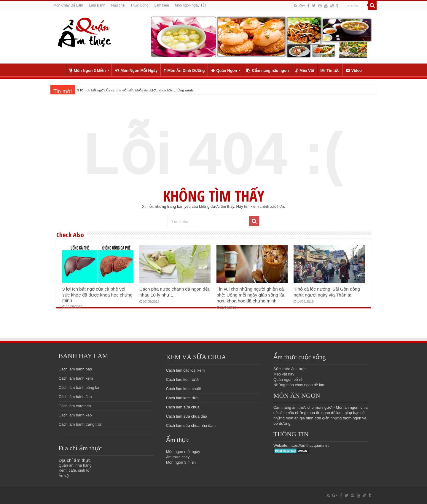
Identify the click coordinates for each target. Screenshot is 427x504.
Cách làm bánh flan (75, 397)
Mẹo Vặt (305, 70)
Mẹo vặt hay (284, 374)
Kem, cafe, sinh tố (74, 470)
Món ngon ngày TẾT (191, 5)
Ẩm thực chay (178, 457)
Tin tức (330, 70)
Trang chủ (58, 70)
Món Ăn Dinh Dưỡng (184, 70)
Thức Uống (139, 5)
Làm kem (161, 5)
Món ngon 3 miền (181, 462)
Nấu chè (118, 5)
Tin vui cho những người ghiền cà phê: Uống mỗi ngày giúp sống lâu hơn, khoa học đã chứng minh (251, 295)
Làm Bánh (97, 5)
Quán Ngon (224, 70)
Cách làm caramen (75, 406)
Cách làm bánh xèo (75, 415)
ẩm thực (299, 407)
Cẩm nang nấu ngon (267, 70)
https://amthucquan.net (309, 445)
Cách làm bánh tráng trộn (81, 424)
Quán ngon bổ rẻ (288, 379)
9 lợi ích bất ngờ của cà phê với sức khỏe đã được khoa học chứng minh (135, 90)
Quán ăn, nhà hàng (75, 465)
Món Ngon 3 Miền (87, 70)
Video (354, 70)
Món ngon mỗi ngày (183, 452)
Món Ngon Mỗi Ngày (136, 70)
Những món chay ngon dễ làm (299, 385)
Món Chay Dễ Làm (68, 5)
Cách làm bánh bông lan (80, 387)
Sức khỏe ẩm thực (289, 369)
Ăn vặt (64, 476)
